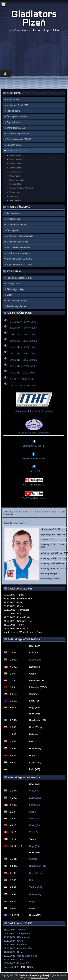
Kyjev (32, 908)
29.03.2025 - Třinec (14, 959)
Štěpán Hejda (15, 200)
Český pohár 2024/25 (17, 117)
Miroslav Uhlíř (15, 184)
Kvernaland (35, 660)
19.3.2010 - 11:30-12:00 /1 (24, 347)
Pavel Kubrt (15, 176)
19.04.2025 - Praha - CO (16, 963)
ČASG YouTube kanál (34, 498)
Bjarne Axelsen (16, 160)
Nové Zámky (36, 873)
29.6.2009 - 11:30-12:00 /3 (24, 341)
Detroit (33, 880)
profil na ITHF (47, 539)
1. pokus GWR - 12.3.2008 (19, 259)
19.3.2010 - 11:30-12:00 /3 (24, 360)
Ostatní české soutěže (17, 242)
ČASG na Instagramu (34, 485)
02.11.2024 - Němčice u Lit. (18, 937)
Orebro (33, 812)
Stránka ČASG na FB (34, 446)
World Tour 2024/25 (16, 128)
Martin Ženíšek (16, 164)
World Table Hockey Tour (19, 247)
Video (9, 295)
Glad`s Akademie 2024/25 (19, 139)
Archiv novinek (14, 213)
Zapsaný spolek (14, 122)
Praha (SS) (35, 894)
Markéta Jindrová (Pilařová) (22, 188)
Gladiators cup (14, 219)
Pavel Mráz (14, 196)
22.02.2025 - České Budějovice (20, 956)
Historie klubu (13, 111)
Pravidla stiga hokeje (17, 306)
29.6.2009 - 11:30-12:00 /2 (24, 335)
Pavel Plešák (15, 155)
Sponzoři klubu (14, 145)
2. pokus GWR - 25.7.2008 (19, 264)
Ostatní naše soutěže (17, 225)
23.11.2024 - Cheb (13, 941)
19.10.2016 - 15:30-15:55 (23, 385)
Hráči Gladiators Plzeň (17, 151)
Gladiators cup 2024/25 (18, 134)
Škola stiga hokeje (15, 289)
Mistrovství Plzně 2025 (18, 105)
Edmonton (35, 805)
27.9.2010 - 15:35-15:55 (22, 366)
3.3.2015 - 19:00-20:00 (22, 379)
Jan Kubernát (15, 172)
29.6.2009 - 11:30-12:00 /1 (24, 328)
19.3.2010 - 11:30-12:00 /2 (24, 353)
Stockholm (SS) (38, 866)
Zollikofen (34, 832)
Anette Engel (15, 168)
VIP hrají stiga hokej (16, 301)
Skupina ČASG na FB (34, 458)
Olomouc (34, 859)
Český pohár (13, 230)
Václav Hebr (15, 192)
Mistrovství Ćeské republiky (20, 236)
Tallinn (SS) (36, 887)
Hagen (33, 901)
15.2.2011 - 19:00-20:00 (22, 373)
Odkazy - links (13, 284)
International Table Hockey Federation (34, 411)
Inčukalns (34, 819)
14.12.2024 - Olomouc (15, 945)
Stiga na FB (34, 471)
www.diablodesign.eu (39, 978)
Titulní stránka (13, 100)
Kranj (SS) (35, 825)
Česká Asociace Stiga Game (34, 433)
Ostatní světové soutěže (18, 253)
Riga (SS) (34, 846)
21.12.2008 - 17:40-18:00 (23, 322)
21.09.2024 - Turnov (14, 930)
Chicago (34, 791)
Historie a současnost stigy (20, 278)
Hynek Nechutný (17, 180)
